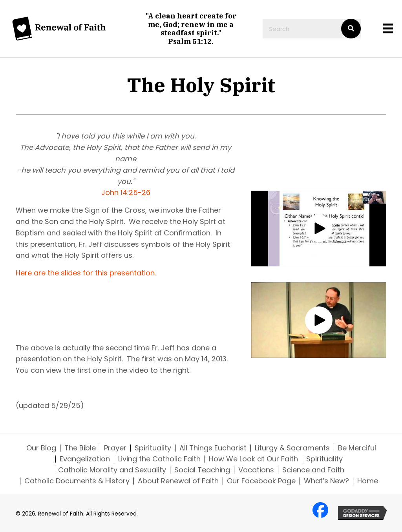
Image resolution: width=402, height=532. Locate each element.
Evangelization (85, 459)
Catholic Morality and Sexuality (112, 470)
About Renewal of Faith (178, 481)
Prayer (115, 448)
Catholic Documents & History (77, 481)
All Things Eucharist (213, 448)
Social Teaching (202, 470)
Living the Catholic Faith (159, 459)
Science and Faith (313, 470)
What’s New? (326, 481)
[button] (319, 228)
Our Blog (41, 448)
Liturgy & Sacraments (292, 448)
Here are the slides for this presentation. (86, 273)
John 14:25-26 (126, 192)
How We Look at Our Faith (253, 459)
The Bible (80, 448)
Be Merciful (357, 448)
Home (368, 481)
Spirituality (153, 448)
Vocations (256, 470)
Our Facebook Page (261, 481)
